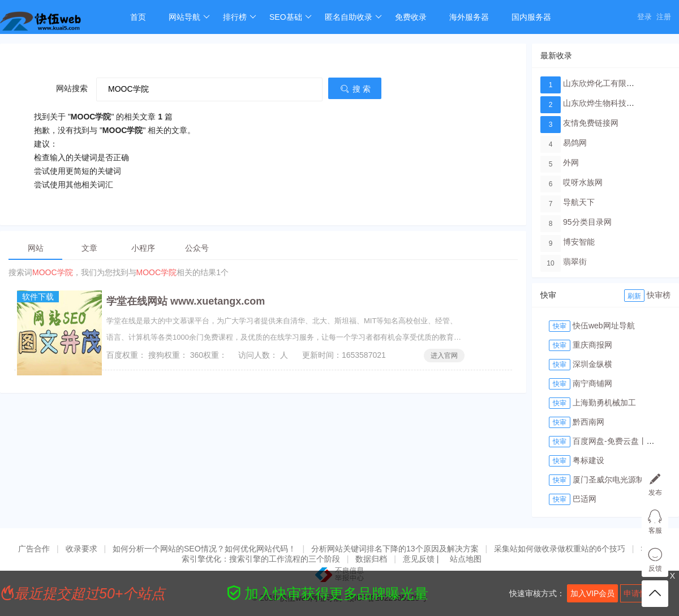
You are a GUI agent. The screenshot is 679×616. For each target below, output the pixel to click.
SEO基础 (291, 17)
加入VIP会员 (593, 593)
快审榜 (659, 295)
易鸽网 (575, 143)
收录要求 (81, 549)
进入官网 (444, 356)
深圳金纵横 (592, 364)
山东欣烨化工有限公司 (603, 83)
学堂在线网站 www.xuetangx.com (186, 301)
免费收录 (411, 17)
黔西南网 (588, 422)
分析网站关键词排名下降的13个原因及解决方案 (395, 549)
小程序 (143, 248)
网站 (36, 248)
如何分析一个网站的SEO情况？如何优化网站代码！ (204, 549)
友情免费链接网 (591, 123)
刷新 (634, 296)
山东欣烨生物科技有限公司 (611, 103)
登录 (644, 17)
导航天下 (579, 202)
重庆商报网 (592, 345)
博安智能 (579, 242)
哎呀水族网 (583, 182)
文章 (89, 248)
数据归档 (371, 559)
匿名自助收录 (353, 17)
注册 (664, 17)
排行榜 (240, 17)
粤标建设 (588, 460)
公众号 (197, 248)
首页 (138, 17)
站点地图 (466, 559)
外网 (571, 162)
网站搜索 (72, 88)
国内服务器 (531, 17)
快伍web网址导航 (604, 326)
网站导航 (189, 17)
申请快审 (639, 593)
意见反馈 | (422, 559)
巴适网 (585, 499)
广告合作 (34, 549)
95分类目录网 (587, 222)
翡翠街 (575, 262)
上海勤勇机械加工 (604, 403)
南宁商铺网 (592, 383)
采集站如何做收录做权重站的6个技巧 (560, 549)
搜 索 (355, 89)
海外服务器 (469, 17)
